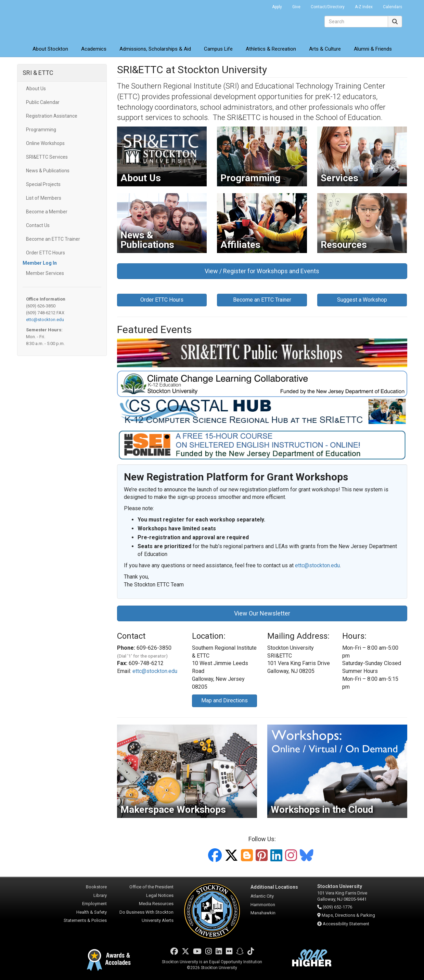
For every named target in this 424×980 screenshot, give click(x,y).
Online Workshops (45, 143)
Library (100, 895)
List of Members (44, 198)
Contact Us (38, 225)
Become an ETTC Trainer (53, 239)
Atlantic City (262, 896)
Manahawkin (263, 913)
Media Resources (156, 904)
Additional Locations (274, 887)
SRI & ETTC (38, 73)
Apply (277, 7)
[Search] (356, 22)
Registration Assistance (52, 116)
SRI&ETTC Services (47, 157)
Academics (94, 49)
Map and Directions (224, 700)
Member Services (45, 273)
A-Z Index (364, 7)
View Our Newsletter (262, 613)
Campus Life (218, 49)
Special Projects (43, 184)
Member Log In (40, 263)
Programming (41, 130)
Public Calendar (43, 102)
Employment (94, 904)
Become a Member (47, 212)
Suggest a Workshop (362, 300)
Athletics (271, 49)
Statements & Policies (85, 920)
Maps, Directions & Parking (348, 915)
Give (296, 7)
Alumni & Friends (373, 49)
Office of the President (151, 887)
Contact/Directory (328, 7)
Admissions (155, 49)
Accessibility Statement (346, 924)
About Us (36, 89)
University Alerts (158, 920)
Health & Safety (92, 912)
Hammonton (263, 905)
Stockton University (67, 21)
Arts (325, 49)
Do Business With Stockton (146, 912)
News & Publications (48, 171)
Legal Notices (160, 895)
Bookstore (96, 887)
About (50, 49)
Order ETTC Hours (46, 253)
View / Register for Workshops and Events (262, 271)
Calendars (393, 7)
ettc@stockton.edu (45, 320)
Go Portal (258, 5)
